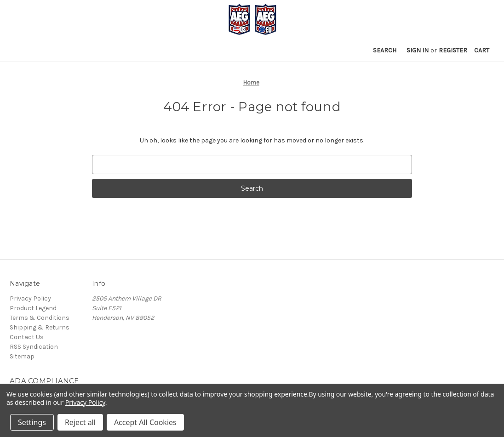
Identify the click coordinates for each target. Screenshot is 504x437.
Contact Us (27, 337)
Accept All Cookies (145, 422)
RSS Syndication (34, 347)
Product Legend (33, 308)
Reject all (80, 422)
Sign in (418, 50)
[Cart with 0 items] (482, 50)
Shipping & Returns (40, 327)
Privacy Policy (30, 298)
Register (453, 50)
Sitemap (22, 356)
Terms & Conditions (40, 318)
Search (385, 50)
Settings (32, 422)
